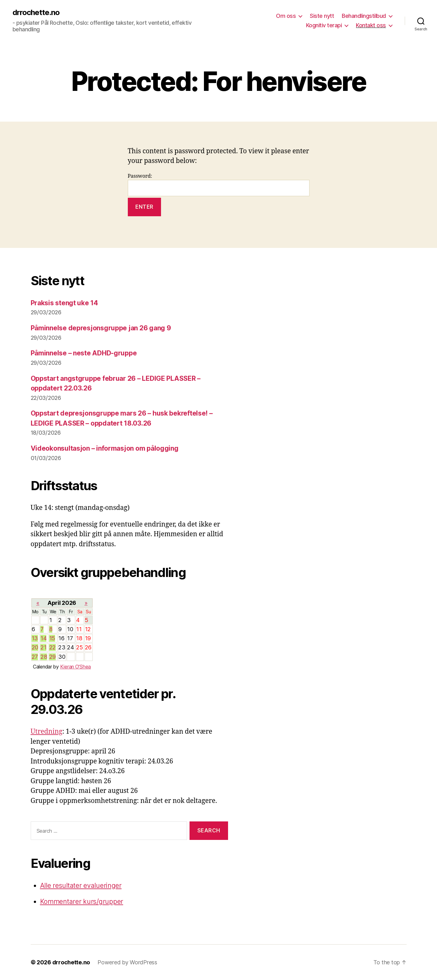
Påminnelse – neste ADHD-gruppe (84, 353)
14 (43, 638)
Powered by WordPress (127, 962)
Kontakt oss (371, 25)
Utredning (47, 732)
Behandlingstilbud (364, 16)
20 (35, 647)
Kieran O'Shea (76, 667)
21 (43, 647)
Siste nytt (322, 16)
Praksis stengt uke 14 (64, 303)
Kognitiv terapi (324, 25)
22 (52, 647)
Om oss (286, 16)
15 (52, 638)
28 (44, 657)
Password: (219, 185)
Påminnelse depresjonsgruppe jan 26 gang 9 (101, 328)
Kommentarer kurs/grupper (82, 901)
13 (35, 638)
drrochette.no (36, 13)
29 (52, 657)
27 (35, 657)
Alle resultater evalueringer (81, 886)
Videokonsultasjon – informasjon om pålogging (105, 448)
